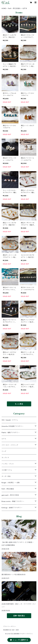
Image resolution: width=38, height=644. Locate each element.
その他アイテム (7, 470)
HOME (4, 8)
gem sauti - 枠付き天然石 (10, 495)
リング (4, 451)
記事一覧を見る (19, 616)
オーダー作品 (6, 476)
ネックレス (5, 458)
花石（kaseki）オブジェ (10, 420)
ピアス (4, 439)
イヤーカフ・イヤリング (10, 445)
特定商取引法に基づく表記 (11, 630)
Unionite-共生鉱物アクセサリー (13, 426)
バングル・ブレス (8, 464)
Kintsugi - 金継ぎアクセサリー (12, 508)
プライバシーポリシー (10, 626)
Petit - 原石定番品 (14, 8)
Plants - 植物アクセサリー (11, 433)
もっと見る (19, 404)
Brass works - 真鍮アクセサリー (13, 501)
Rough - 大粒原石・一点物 (11, 483)
